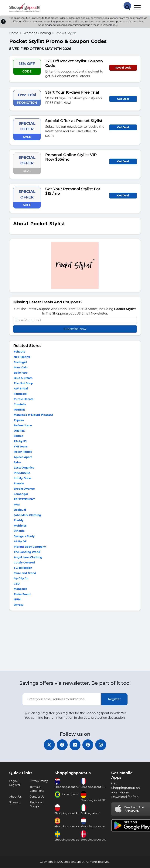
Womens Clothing (37, 33)
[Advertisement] (75, 642)
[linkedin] (75, 745)
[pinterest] (88, 745)
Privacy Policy (39, 781)
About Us (15, 797)
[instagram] (101, 745)
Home (14, 33)
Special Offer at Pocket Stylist (74, 121)
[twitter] (49, 745)
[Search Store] (127, 6)
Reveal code (123, 68)
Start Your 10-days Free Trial (72, 92)
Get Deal (123, 99)
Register (114, 699)
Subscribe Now (75, 329)
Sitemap (15, 803)
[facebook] (62, 745)
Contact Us (37, 797)
